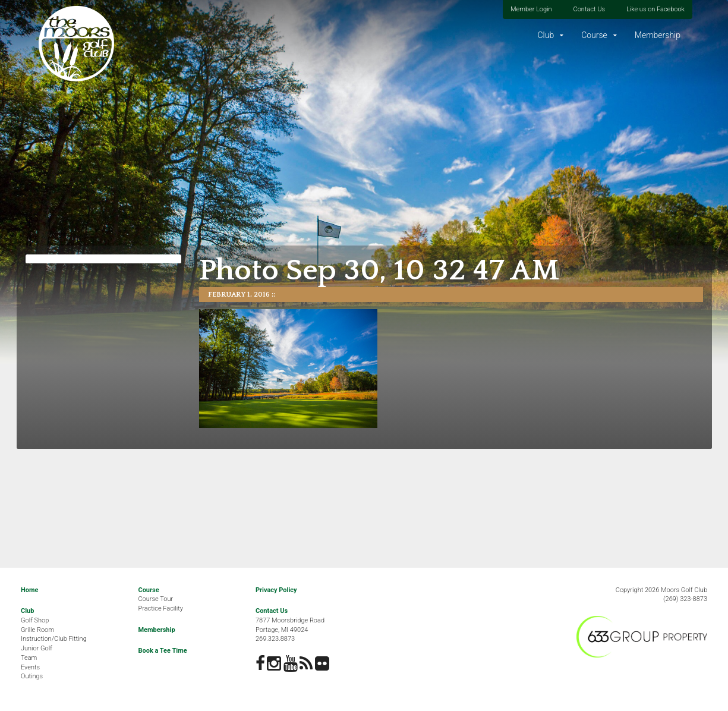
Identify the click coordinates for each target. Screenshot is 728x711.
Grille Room (37, 630)
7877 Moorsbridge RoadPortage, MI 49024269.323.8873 (290, 630)
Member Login (531, 9)
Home (29, 590)
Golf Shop (35, 620)
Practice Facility (160, 608)
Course (594, 35)
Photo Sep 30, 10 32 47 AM (379, 271)
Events (30, 667)
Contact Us (589, 9)
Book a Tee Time (162, 651)
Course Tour (155, 599)
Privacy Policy (276, 590)
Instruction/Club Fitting (54, 639)
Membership (658, 35)
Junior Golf (37, 648)
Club (546, 35)
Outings (32, 676)
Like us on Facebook (655, 9)
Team (29, 658)
